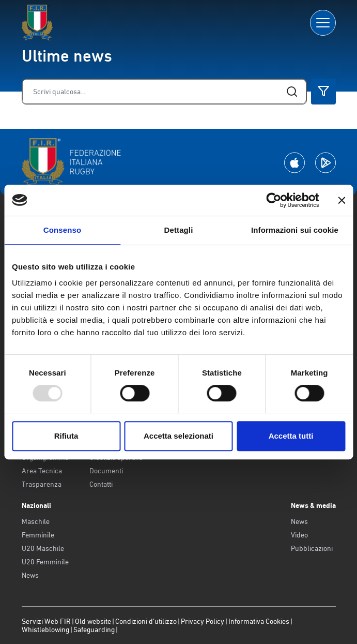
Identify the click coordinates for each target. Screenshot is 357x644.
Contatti (101, 484)
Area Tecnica (42, 471)
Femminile (38, 535)
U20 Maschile (43, 548)
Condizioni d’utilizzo (146, 621)
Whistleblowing (45, 630)
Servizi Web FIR (46, 621)
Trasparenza (42, 484)
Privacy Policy (203, 621)
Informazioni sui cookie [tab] (295, 230)
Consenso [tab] (62, 230)
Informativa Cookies (259, 621)
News (30, 575)
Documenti (106, 471)
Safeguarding (94, 630)
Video (299, 535)
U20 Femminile (45, 562)
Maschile (36, 521)
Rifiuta (66, 436)
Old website (93, 621)
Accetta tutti (291, 436)
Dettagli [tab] (179, 230)
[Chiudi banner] (342, 200)
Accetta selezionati (178, 436)
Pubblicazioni (312, 548)
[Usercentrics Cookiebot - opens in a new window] (274, 200)
